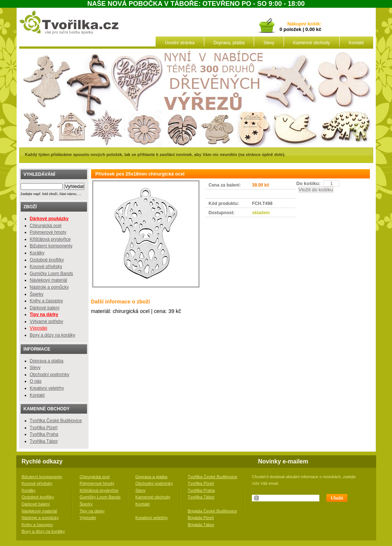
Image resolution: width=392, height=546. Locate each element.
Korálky (37, 253)
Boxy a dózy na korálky (53, 335)
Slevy (269, 43)
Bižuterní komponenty (51, 246)
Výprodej (39, 328)
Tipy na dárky (92, 511)
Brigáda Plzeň (201, 518)
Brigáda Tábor (201, 525)
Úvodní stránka (180, 43)
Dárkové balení (45, 308)
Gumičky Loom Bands (51, 274)
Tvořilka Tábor (44, 441)
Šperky (37, 294)
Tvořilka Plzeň (44, 428)
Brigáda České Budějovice (212, 511)
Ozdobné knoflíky (47, 260)
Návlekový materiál (48, 280)
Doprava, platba (229, 43)
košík (312, 24)
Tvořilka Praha (44, 434)
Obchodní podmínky (50, 375)
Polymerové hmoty (48, 232)
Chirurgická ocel (46, 226)
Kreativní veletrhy (47, 388)
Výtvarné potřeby (47, 321)
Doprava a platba (47, 361)
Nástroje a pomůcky (49, 287)
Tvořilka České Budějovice (56, 421)
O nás (36, 381)
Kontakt (356, 43)
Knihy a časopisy (46, 301)
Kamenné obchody (312, 43)
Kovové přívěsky (46, 267)
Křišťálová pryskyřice (50, 239)
